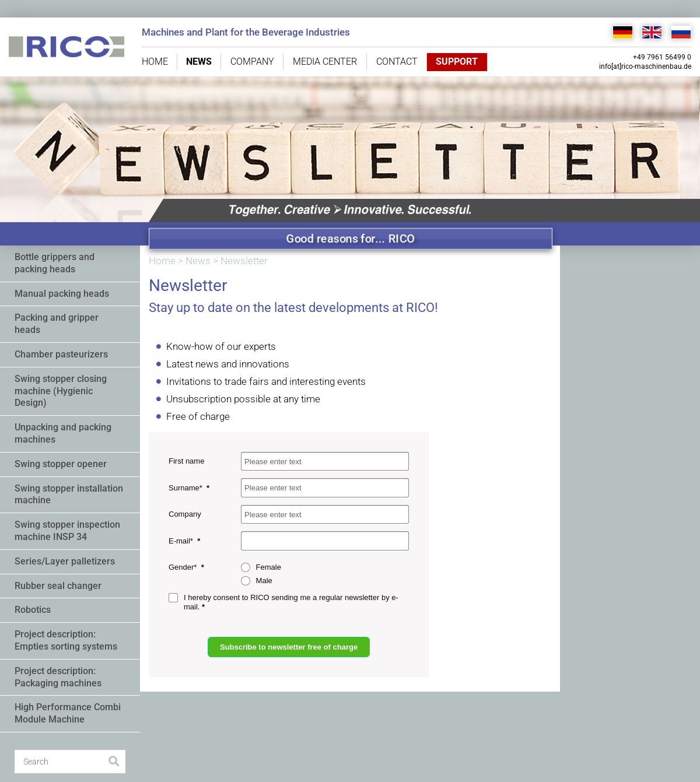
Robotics (33, 610)
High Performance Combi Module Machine (68, 713)
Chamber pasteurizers (61, 354)
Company (252, 62)
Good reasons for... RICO (351, 239)
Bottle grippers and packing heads (55, 263)
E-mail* (182, 541)
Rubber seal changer (58, 586)
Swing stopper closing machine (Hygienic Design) (61, 391)
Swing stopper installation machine (69, 495)
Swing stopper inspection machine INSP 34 (67, 531)
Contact (397, 62)
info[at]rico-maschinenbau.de (645, 66)
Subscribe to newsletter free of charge (289, 647)
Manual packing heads (62, 294)
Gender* (184, 567)
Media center (325, 62)
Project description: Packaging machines (58, 677)
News (199, 62)
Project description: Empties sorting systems (66, 640)
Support (456, 62)
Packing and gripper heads (57, 324)
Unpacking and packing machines (63, 433)
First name (186, 461)
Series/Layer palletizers (65, 561)
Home (155, 62)
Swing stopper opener (61, 464)
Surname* (186, 488)
